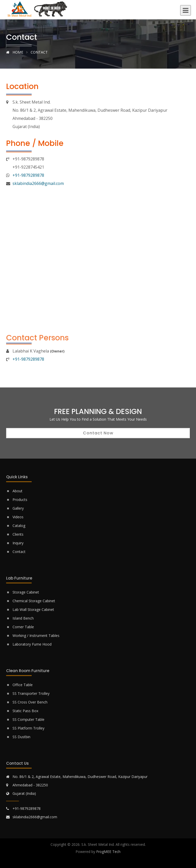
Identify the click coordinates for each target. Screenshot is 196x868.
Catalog (19, 526)
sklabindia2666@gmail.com (38, 183)
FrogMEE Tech (108, 852)
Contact (19, 552)
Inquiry (18, 543)
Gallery (18, 508)
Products (20, 500)
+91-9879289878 (28, 175)
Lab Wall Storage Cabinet (33, 609)
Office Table (23, 685)
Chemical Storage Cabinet (34, 601)
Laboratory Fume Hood (32, 644)
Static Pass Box (25, 711)
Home (15, 52)
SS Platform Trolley (28, 728)
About (17, 491)
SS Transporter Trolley (31, 693)
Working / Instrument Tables (36, 636)
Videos (18, 517)
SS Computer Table (28, 719)
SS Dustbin (21, 737)
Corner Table (23, 627)
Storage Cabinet (26, 592)
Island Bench (23, 618)
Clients (18, 534)
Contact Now (98, 433)
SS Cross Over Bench (30, 702)
